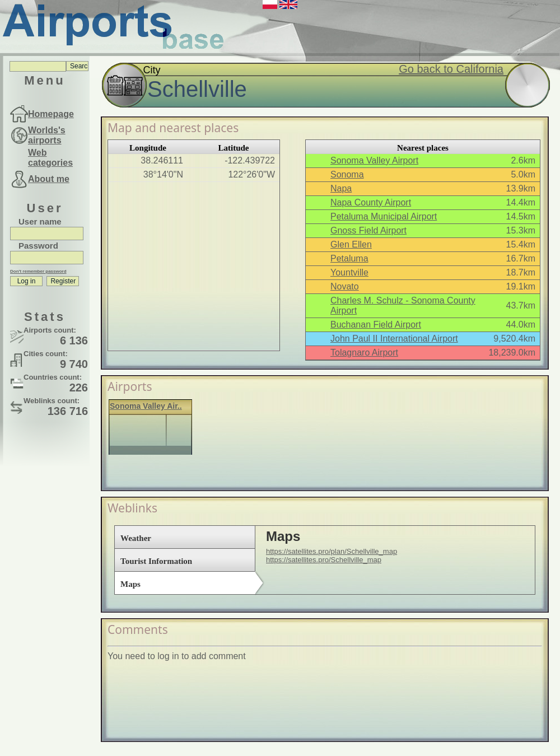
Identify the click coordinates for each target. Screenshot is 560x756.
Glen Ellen (351, 244)
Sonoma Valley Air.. (146, 406)
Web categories (50, 158)
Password (38, 246)
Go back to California (451, 69)
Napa (341, 188)
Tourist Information (156, 561)
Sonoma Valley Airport (374, 160)
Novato (345, 286)
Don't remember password (38, 271)
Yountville (349, 272)
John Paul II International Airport (394, 339)
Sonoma (347, 174)
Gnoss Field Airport (368, 230)
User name (40, 221)
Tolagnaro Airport (364, 353)
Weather (136, 538)
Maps (130, 584)
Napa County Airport (371, 202)
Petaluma (349, 258)
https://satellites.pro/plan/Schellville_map (332, 551)
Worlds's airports (47, 135)
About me (49, 179)
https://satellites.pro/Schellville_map (324, 560)
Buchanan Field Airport (376, 325)
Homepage (51, 114)
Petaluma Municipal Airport (384, 216)
